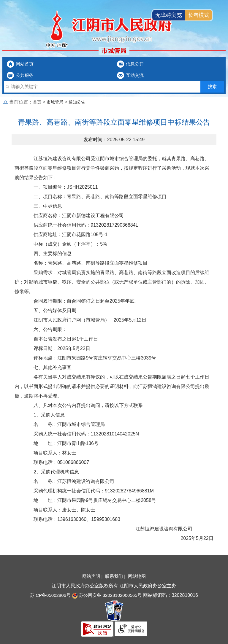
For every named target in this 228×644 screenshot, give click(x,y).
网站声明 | (93, 576)
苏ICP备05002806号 (50, 595)
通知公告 (77, 102)
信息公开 (135, 64)
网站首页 (25, 64)
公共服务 (25, 75)
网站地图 (137, 576)
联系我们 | (116, 576)
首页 (37, 102)
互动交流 (135, 75)
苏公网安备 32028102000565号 (107, 595)
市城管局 (55, 102)
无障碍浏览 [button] (169, 15)
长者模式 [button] (199, 15)
